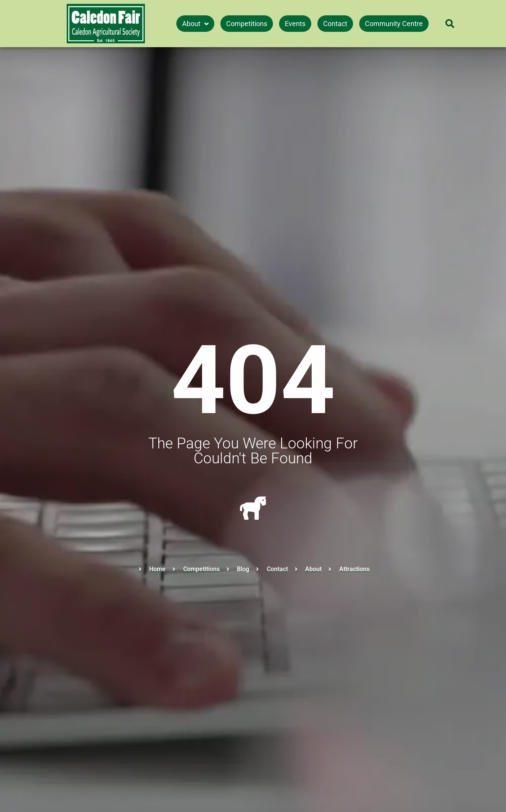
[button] (450, 24)
